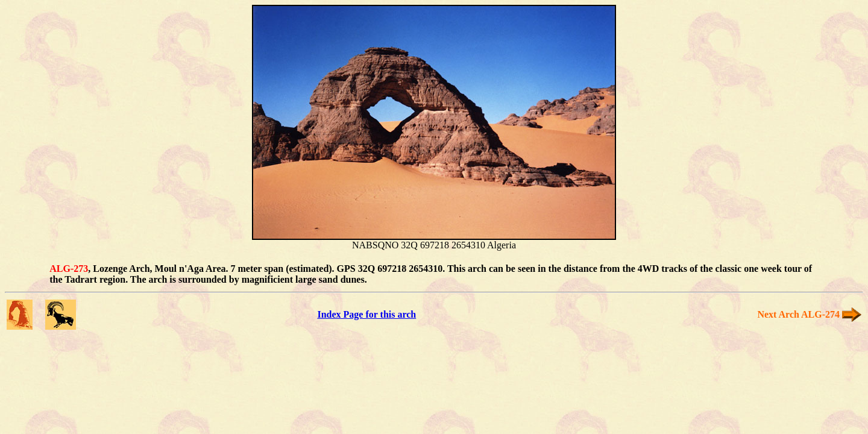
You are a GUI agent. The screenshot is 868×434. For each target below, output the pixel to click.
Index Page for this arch (366, 314)
